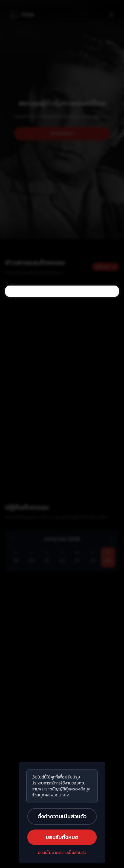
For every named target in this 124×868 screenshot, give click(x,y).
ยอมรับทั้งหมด (62, 837)
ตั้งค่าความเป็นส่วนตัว (62, 816)
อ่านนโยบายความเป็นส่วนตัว (62, 853)
